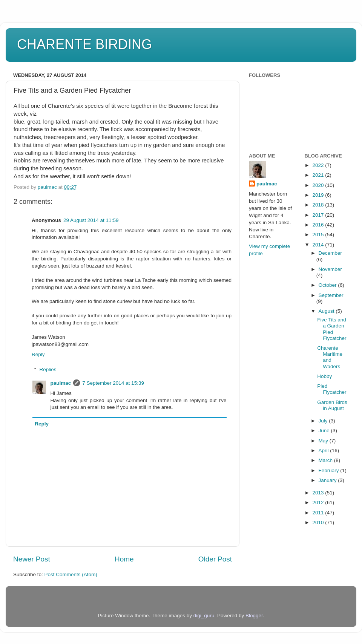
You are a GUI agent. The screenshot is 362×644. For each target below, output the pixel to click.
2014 (319, 245)
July (324, 421)
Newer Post (32, 559)
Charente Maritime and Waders (330, 357)
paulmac (61, 383)
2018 (319, 205)
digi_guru (204, 616)
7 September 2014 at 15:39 (113, 383)
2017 (319, 215)
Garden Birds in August (332, 405)
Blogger (254, 616)
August (327, 311)
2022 (319, 165)
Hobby (324, 376)
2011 (319, 513)
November (330, 269)
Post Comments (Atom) (71, 574)
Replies (48, 369)
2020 (319, 185)
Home (124, 559)
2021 (319, 175)
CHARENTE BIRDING (84, 44)
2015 (319, 235)
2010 (319, 522)
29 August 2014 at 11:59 (91, 220)
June (325, 431)
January (328, 480)
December (330, 253)
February (330, 470)
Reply (38, 354)
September (331, 295)
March (326, 460)
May (324, 441)
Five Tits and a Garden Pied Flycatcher (332, 329)
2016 (319, 225)
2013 (319, 493)
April (324, 450)
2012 (319, 503)
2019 (319, 195)
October (328, 285)
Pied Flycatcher (332, 389)
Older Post (215, 559)
